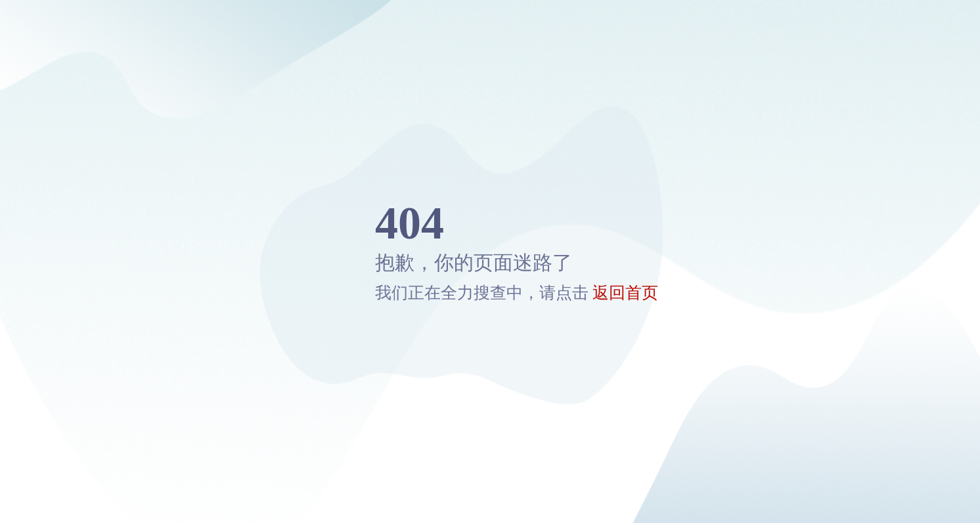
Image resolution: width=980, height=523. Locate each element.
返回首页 (625, 293)
